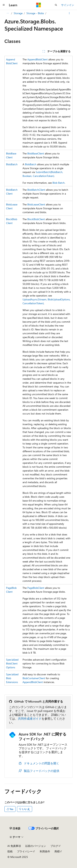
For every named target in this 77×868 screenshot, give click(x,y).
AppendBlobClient (37, 59)
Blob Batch (59, 183)
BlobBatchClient (36, 190)
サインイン (68, 5)
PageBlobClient (36, 588)
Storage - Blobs (35, 13)
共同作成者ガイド (30, 718)
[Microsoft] (39, 5)
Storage (18, 13)
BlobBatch (12, 164)
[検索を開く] (56, 5)
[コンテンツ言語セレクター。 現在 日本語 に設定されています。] (15, 828)
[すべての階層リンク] (8, 13)
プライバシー (25, 851)
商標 (57, 851)
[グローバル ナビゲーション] (4, 5)
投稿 (10, 851)
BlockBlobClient (36, 219)
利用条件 (45, 851)
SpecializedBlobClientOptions (12, 663)
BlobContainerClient (34, 678)
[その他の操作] (69, 13)
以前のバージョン (36, 846)
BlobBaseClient (36, 153)
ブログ (54, 846)
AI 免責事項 (14, 846)
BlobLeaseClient (36, 204)
